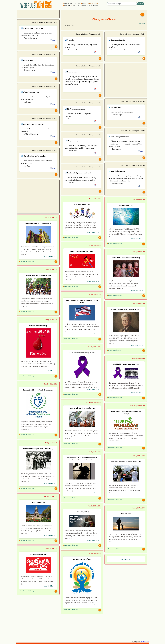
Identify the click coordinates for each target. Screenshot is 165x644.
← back (138, 27)
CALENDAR (77, 3)
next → (143, 27)
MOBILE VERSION (68, 3)
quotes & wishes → (93, 232)
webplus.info (144, 642)
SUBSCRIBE (67, 6)
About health (141, 24)
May (123, 559)
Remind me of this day (70, 237)
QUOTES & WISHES (92, 3)
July (129, 559)
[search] (122, 4)
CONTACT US (76, 6)
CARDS (84, 3)
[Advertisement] (38, 14)
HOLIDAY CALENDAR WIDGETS (89, 6)
